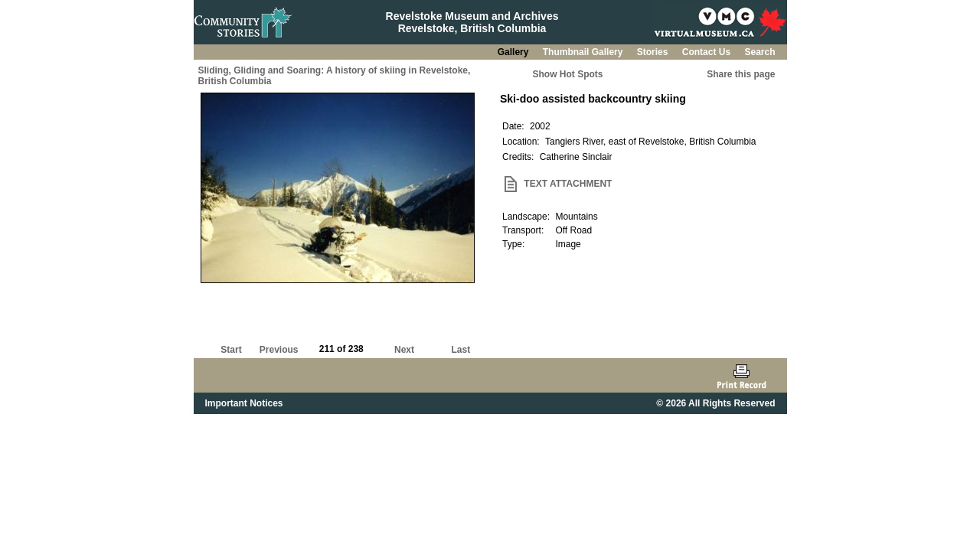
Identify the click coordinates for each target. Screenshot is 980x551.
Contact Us (708, 52)
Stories (654, 52)
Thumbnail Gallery (584, 52)
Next (404, 350)
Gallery (514, 52)
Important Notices (244, 403)
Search (759, 52)
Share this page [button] (741, 74)
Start (231, 350)
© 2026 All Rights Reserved (715, 403)
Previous (279, 350)
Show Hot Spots (568, 74)
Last (461, 350)
